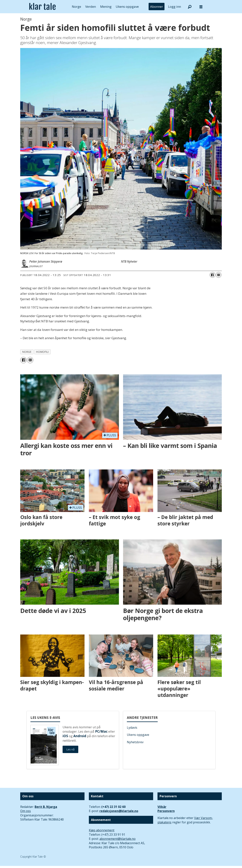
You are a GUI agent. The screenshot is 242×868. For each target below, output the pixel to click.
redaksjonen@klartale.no (119, 811)
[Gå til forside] (42, 7)
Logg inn (175, 7)
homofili (42, 352)
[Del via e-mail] (219, 275)
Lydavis (132, 728)
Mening (106, 7)
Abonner (157, 7)
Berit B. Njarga (46, 807)
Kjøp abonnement (102, 830)
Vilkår (162, 807)
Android (80, 736)
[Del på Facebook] (213, 275)
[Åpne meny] (201, 7)
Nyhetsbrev (135, 742)
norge (27, 352)
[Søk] (190, 7)
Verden (91, 7)
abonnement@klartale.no (118, 839)
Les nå (70, 749)
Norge (76, 7)
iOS (65, 736)
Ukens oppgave (127, 7)
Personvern (166, 811)
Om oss (26, 811)
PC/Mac (101, 731)
